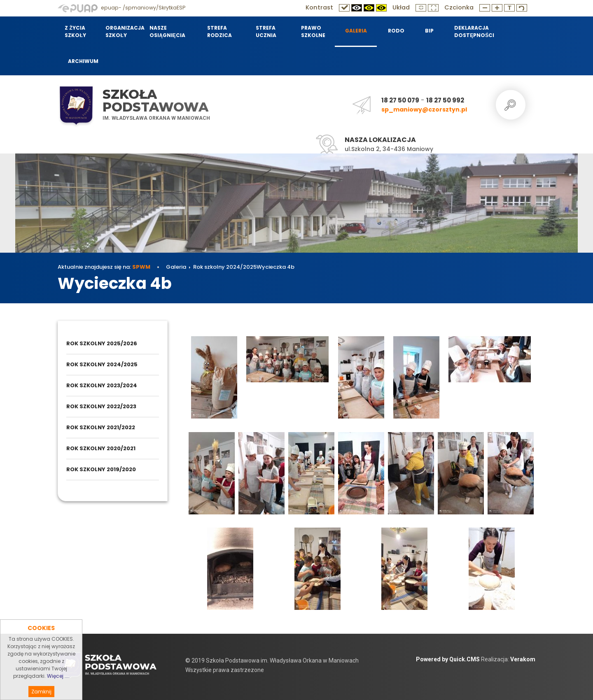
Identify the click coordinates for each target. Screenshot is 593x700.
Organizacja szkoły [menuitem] (122, 31)
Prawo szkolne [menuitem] (313, 31)
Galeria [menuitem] (356, 31)
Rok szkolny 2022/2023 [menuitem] (101, 406)
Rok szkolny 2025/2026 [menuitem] (102, 343)
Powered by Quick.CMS (448, 659)
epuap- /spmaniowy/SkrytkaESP (121, 8)
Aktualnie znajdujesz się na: (104, 267)
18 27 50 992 (445, 100)
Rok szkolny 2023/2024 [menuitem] (102, 385)
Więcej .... (58, 689)
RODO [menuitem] (396, 31)
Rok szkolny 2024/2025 (225, 267)
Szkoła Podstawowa (155, 101)
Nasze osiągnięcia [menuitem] (167, 31)
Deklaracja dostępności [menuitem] (473, 31)
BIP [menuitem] (429, 31)
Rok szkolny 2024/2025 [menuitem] (102, 364)
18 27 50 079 (400, 100)
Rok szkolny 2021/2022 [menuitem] (101, 427)
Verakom (523, 659)
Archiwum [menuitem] (83, 61)
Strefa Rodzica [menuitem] (219, 31)
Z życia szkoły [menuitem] (75, 31)
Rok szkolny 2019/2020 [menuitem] (101, 469)
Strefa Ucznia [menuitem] (266, 31)
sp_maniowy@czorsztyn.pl (424, 109)
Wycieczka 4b (275, 267)
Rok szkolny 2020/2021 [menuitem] (101, 448)
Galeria (176, 267)
